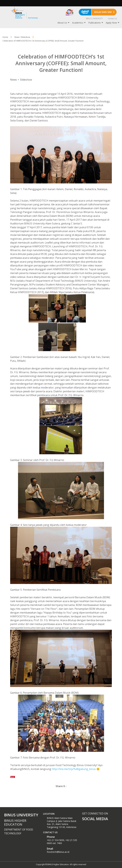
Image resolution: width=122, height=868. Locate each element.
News (14, 80)
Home (5, 37)
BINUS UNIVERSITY (94, 19)
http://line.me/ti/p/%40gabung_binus (74, 769)
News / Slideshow (22, 37)
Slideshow (26, 80)
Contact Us (112, 19)
